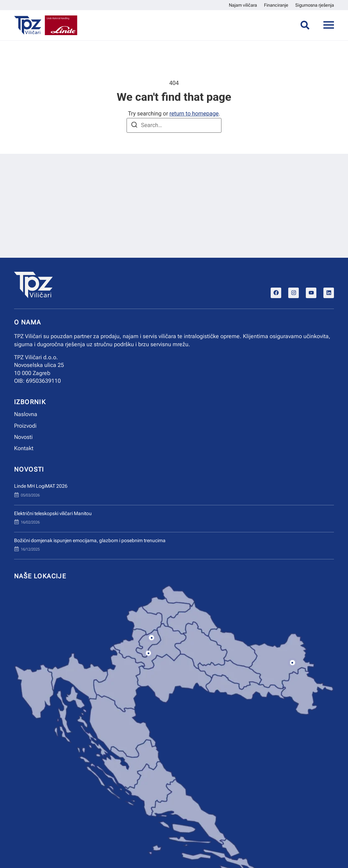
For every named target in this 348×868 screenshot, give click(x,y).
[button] (152, 638)
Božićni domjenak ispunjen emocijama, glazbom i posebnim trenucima (90, 541)
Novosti (23, 437)
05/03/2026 (30, 495)
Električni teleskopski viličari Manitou (53, 514)
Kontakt (24, 448)
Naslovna (26, 414)
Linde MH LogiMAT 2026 (41, 486)
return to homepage (194, 114)
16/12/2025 (30, 549)
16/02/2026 (30, 522)
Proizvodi (25, 426)
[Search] (134, 126)
